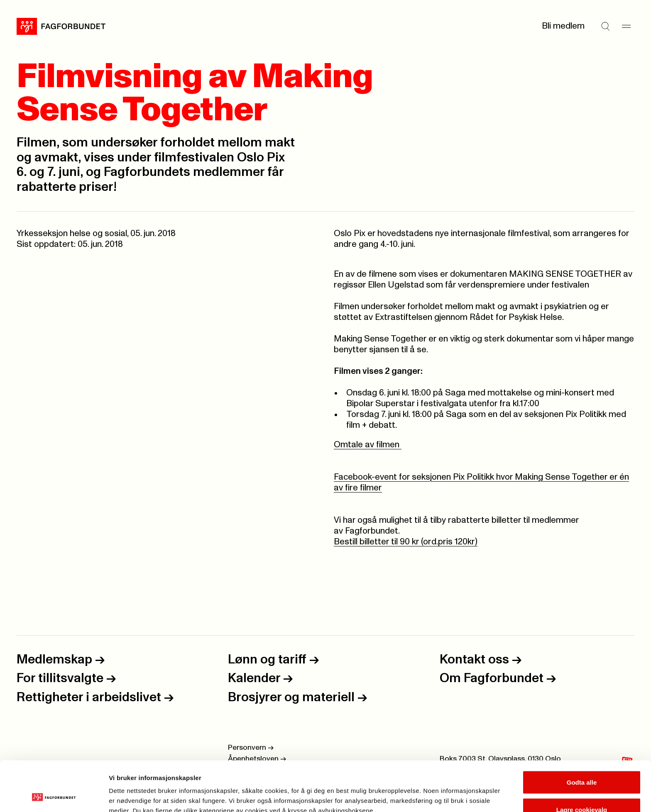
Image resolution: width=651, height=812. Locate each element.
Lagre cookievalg (582, 763)
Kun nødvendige (582, 790)
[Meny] (626, 26)
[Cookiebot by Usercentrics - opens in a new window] (54, 796)
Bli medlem (563, 26)
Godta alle (582, 735)
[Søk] (605, 26)
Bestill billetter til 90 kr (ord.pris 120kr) (406, 542)
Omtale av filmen (368, 445)
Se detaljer (447, 791)
